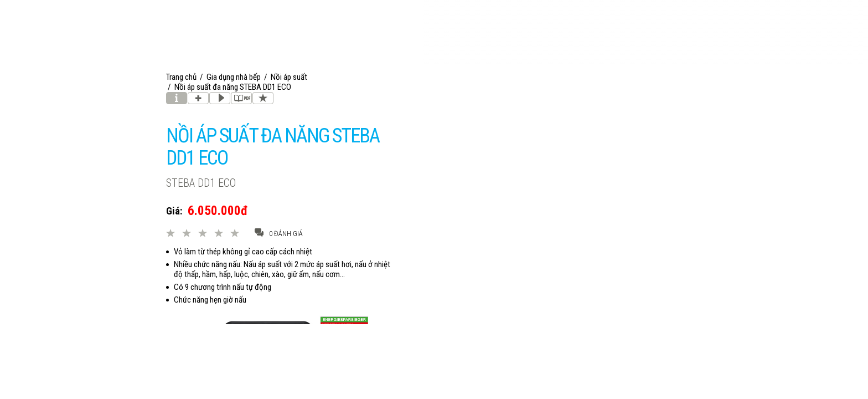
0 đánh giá (279, 233)
